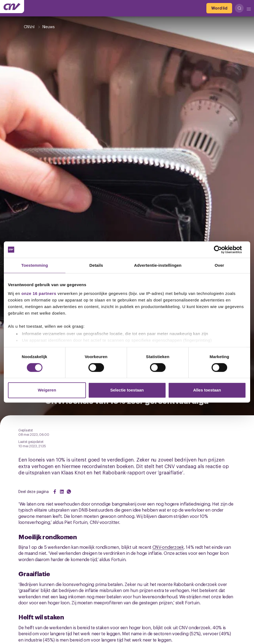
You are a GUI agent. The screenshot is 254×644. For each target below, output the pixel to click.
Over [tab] (219, 265)
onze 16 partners (39, 293)
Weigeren (47, 390)
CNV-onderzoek (168, 547)
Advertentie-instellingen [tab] (158, 265)
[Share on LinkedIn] (62, 492)
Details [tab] (96, 265)
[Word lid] (219, 8)
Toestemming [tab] (35, 265)
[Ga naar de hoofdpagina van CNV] (12, 7)
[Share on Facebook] (55, 492)
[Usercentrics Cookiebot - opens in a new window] (222, 250)
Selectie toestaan (127, 390)
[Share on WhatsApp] (69, 492)
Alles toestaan (207, 390)
